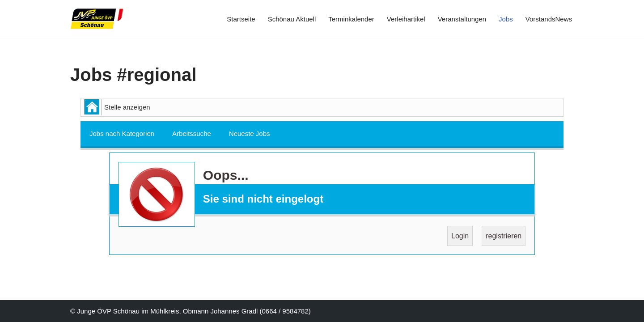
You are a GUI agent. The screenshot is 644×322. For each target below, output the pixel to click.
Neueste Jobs (250, 133)
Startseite (241, 19)
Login (460, 236)
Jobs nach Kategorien (122, 133)
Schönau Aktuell (292, 19)
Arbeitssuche (192, 133)
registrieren (504, 236)
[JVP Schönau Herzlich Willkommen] (97, 19)
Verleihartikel (406, 19)
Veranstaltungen (462, 19)
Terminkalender (351, 19)
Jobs (506, 19)
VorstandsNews (549, 19)
